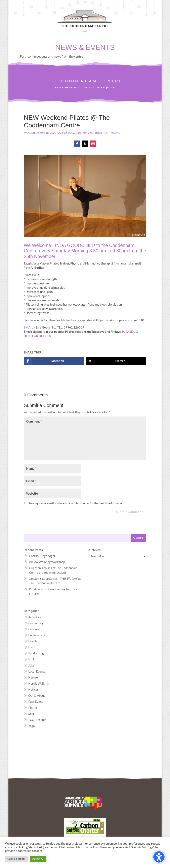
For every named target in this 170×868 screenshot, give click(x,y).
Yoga (32, 726)
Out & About (37, 695)
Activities (64, 133)
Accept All (38, 859)
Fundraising (36, 653)
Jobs (31, 665)
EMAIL (28, 327)
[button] (85, 33)
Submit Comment (130, 512)
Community (36, 623)
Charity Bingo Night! (43, 556)
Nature (33, 677)
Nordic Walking (38, 683)
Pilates (98, 133)
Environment (37, 635)
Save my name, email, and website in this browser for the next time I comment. (77, 503)
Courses (76, 133)
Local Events (37, 671)
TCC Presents (111, 133)
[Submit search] (139, 538)
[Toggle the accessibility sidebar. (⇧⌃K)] (159, 857)
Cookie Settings (16, 859)
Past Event (36, 702)
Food (31, 647)
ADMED (32, 133)
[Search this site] (77, 538)
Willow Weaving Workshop (47, 562)
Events (33, 641)
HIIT (31, 659)
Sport (32, 714)
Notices (87, 133)
